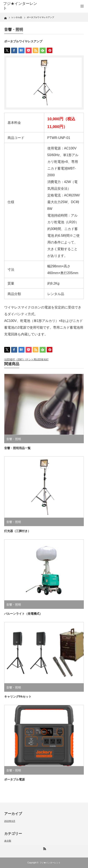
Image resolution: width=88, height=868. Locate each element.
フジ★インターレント (50, 863)
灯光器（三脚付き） (17, 531)
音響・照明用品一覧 (17, 448)
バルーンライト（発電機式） (23, 614)
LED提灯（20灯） (15, 359)
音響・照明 (14, 30)
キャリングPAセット (18, 697)
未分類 (8, 841)
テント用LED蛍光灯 (37, 359)
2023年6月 (10, 821)
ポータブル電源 (14, 779)
